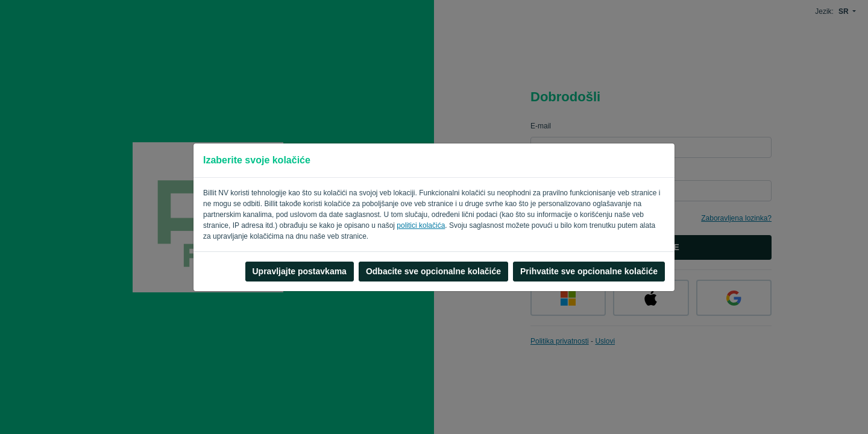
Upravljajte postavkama (300, 271)
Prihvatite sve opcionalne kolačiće (589, 271)
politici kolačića (421, 225)
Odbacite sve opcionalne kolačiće (433, 271)
